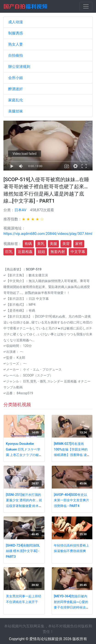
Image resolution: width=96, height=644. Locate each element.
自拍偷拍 (16, 55)
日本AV (20, 210)
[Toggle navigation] (86, 6)
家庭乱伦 (16, 100)
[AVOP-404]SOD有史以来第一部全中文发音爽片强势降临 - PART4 (71, 500)
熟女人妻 (16, 44)
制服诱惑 (16, 33)
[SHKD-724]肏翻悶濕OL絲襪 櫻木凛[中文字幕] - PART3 (23, 551)
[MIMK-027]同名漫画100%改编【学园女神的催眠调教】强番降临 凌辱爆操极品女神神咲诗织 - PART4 (72, 455)
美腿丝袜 (16, 111)
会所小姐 (16, 78)
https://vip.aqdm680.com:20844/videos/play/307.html (48, 234)
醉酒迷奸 (16, 89)
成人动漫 (16, 22)
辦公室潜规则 (19, 67)
